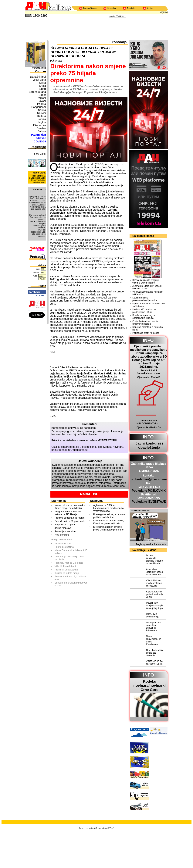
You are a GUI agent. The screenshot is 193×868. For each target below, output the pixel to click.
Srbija (42, 86)
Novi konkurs (62, 535)
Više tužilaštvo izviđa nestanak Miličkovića (148, 293)
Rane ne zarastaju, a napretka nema (148, 328)
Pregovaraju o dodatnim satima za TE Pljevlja (68, 513)
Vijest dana (39, 80)
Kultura (42, 116)
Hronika (41, 119)
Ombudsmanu (79, 450)
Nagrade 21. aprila (65, 525)
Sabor (42, 95)
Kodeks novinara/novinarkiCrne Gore (149, 686)
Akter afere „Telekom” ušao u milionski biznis (147, 287)
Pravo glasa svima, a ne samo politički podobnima (110, 516)
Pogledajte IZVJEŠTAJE (149, 502)
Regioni (41, 98)
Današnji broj (38, 77)
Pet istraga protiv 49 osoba (146, 333)
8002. (162, 67)
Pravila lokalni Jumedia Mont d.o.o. (149, 372)
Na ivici (42, 113)
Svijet (43, 83)
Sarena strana (37, 92)
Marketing (112, 8)
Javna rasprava (63, 528)
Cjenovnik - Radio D (149, 377)
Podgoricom (39, 107)
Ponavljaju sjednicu (65, 531)
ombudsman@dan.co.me (149, 479)
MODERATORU (107, 440)
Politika (42, 104)
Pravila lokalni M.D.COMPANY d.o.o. (149, 422)
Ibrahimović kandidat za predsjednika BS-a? (144, 311)
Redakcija (131, 8)
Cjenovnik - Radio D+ (149, 427)
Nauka (42, 110)
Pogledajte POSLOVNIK (149, 491)
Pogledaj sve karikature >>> (151, 544)
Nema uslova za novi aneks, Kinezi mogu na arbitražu (70, 507)
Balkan (42, 131)
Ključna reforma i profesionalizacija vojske (145, 299)
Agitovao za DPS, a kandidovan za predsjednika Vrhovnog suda (108, 508)
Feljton (42, 122)
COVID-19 (40, 141)
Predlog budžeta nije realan (69, 518)
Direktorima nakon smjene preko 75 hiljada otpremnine (108, 528)
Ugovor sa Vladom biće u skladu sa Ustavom (149, 305)
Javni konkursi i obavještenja (149, 445)
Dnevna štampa (90, 8)
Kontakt (150, 8)
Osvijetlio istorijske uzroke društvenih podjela (145, 323)
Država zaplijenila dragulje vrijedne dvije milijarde (146, 281)
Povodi (42, 101)
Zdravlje (41, 138)
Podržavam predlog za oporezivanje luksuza (144, 317)
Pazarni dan (38, 135)
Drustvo (41, 128)
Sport (43, 89)
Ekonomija (40, 125)
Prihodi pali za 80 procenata (70, 521)
